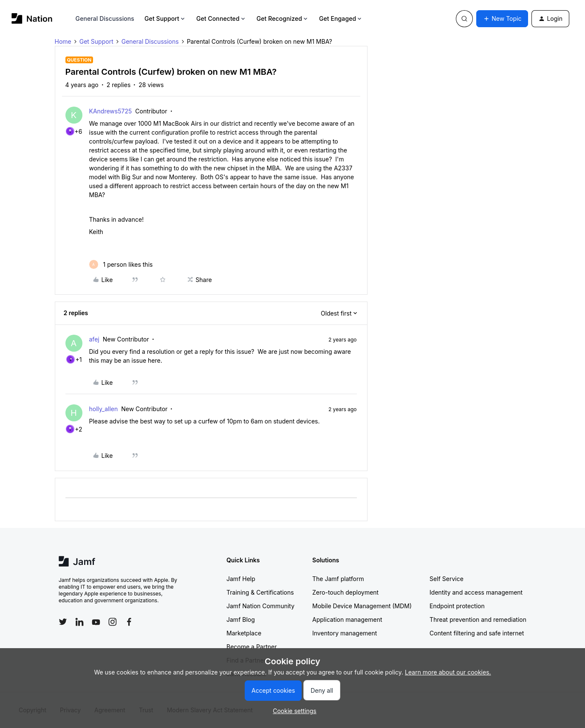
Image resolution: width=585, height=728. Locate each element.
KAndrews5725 (111, 111)
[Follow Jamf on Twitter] (63, 622)
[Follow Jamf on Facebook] (129, 622)
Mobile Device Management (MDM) (362, 606)
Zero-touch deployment (345, 592)
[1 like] (121, 264)
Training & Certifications (260, 592)
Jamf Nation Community (260, 606)
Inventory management (345, 633)
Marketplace (244, 633)
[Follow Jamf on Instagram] (113, 622)
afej (94, 339)
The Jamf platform (338, 579)
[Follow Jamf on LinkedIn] (79, 622)
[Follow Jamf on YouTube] (96, 622)
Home (63, 41)
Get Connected (221, 18)
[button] (502, 19)
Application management (347, 619)
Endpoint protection (457, 606)
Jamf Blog (241, 619)
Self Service (447, 579)
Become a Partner (252, 647)
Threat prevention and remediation (478, 619)
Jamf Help (241, 579)
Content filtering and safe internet (477, 633)
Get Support (165, 18)
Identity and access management (476, 592)
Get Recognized (283, 18)
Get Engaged (341, 18)
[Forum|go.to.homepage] (32, 18)
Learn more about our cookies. (448, 672)
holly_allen (104, 409)
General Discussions (105, 18)
